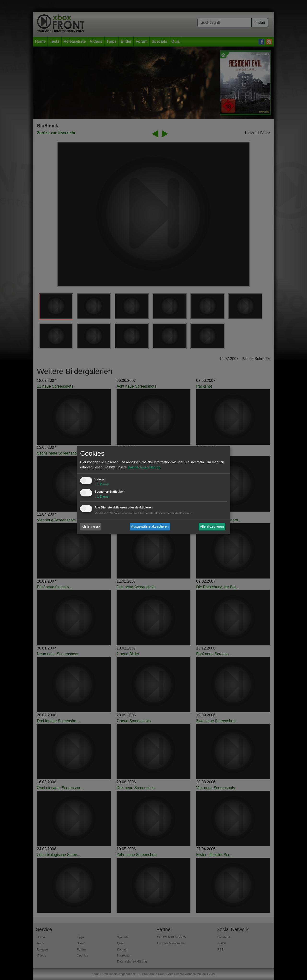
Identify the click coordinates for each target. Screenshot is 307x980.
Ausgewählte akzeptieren (150, 526)
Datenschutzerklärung (144, 467)
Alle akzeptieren (212, 526)
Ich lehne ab (91, 526)
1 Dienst (102, 484)
